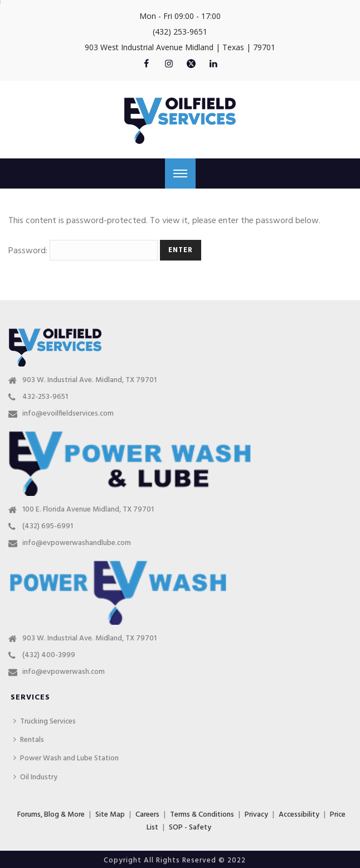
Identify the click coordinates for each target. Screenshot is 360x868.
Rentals (29, 740)
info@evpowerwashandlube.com (77, 543)
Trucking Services (45, 722)
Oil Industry (35, 777)
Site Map (110, 815)
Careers (147, 815)
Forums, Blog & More (51, 815)
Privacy (256, 815)
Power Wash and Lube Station (66, 758)
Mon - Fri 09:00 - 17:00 (180, 16)
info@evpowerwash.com (64, 672)
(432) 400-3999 (49, 655)
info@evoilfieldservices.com (68, 414)
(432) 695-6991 (48, 527)
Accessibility (299, 815)
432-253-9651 (45, 397)
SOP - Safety (190, 828)
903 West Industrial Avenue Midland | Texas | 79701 (180, 47)
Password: (83, 251)
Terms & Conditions (202, 815)
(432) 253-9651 (180, 32)
